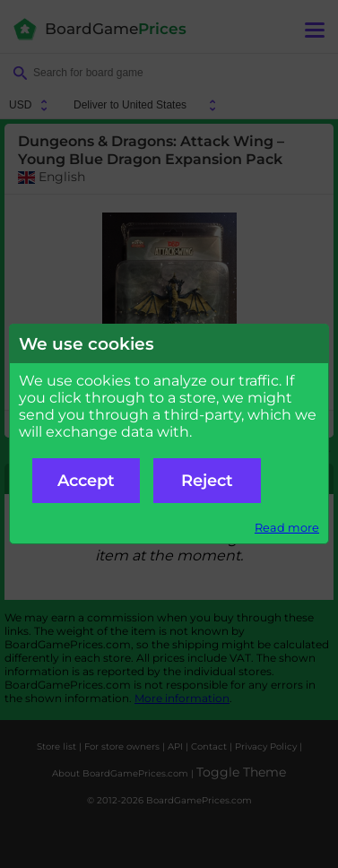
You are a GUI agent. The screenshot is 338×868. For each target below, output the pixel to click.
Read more (287, 528)
